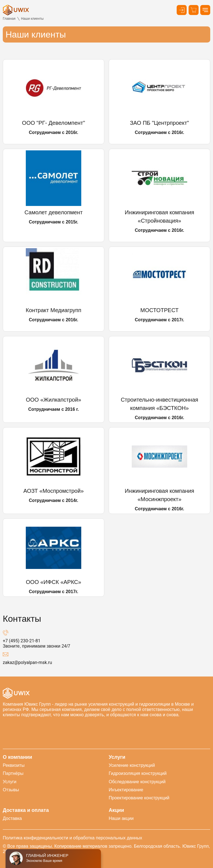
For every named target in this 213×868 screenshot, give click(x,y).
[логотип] (16, 10)
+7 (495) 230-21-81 (22, 641)
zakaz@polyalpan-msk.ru (27, 662)
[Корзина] (194, 10)
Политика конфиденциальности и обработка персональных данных (73, 838)
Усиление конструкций (132, 765)
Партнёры (13, 773)
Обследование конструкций (137, 782)
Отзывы (11, 790)
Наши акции (121, 818)
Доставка (12, 818)
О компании (17, 757)
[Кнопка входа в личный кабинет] (182, 10)
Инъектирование (126, 790)
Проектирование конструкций (139, 798)
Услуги (10, 782)
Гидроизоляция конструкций (138, 773)
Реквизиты (14, 765)
